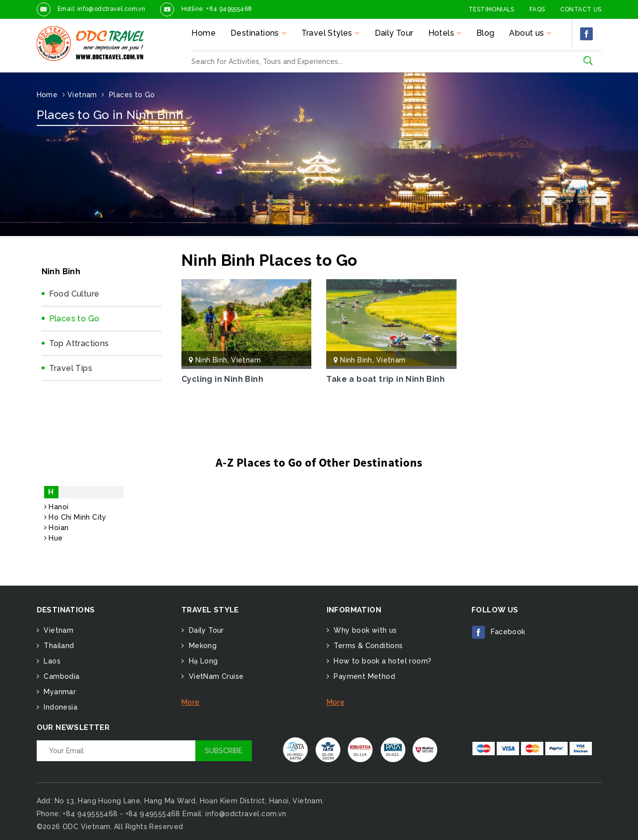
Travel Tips (71, 368)
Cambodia (61, 676)
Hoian (57, 528)
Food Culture (74, 294)
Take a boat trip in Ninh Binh (385, 379)
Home (203, 33)
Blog (486, 33)
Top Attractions (79, 343)
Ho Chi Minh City (75, 517)
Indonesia (59, 707)
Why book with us (364, 630)
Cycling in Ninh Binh (222, 379)
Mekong (202, 646)
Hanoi (57, 507)
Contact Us (581, 9)
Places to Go (74, 319)
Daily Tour (394, 33)
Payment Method (363, 676)
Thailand (58, 646)
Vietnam (246, 360)
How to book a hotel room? (381, 661)
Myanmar (59, 692)
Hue (54, 538)
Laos (51, 661)
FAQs (537, 9)
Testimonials (492, 9)
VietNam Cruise (215, 676)
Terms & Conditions (367, 646)
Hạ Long (202, 661)
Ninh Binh (211, 360)
